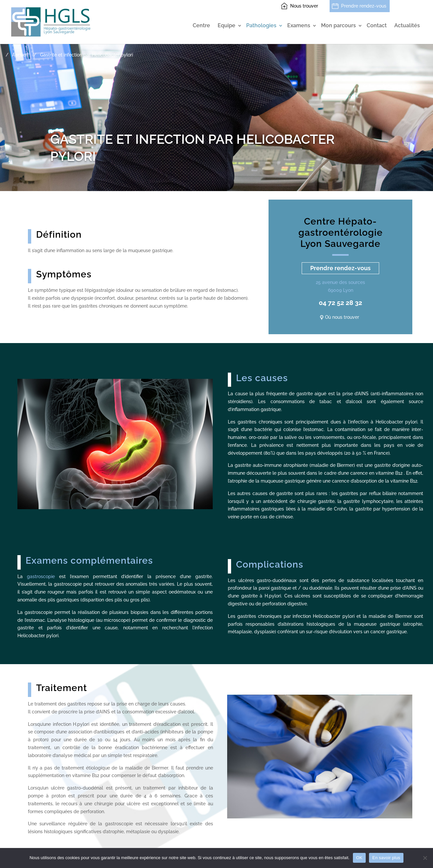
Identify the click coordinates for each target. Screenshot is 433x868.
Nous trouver (304, 6)
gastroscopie (41, 576)
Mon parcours (338, 26)
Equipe (227, 26)
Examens (299, 26)
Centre (201, 26)
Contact (377, 26)
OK (359, 858)
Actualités (407, 26)
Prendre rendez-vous (364, 6)
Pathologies (261, 26)
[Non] (425, 858)
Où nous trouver (342, 317)
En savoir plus (386, 858)
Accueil (20, 55)
